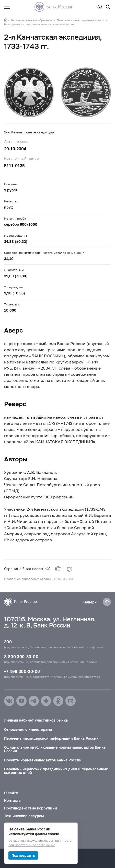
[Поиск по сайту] (108, 7)
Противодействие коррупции (31, 808)
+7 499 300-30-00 (22, 671)
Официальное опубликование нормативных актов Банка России (55, 749)
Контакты (13, 800)
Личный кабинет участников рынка (36, 720)
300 (8, 642)
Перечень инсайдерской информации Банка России (51, 738)
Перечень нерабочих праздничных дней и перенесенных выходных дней (56, 771)
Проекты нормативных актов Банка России (43, 760)
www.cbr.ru (38, 841)
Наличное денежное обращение (32, 20)
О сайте (11, 793)
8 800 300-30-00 (21, 656)
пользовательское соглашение (32, 845)
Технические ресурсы (24, 816)
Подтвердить (23, 855)
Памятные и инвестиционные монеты (81, 20)
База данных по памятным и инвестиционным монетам (39, 24)
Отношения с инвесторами (28, 729)
